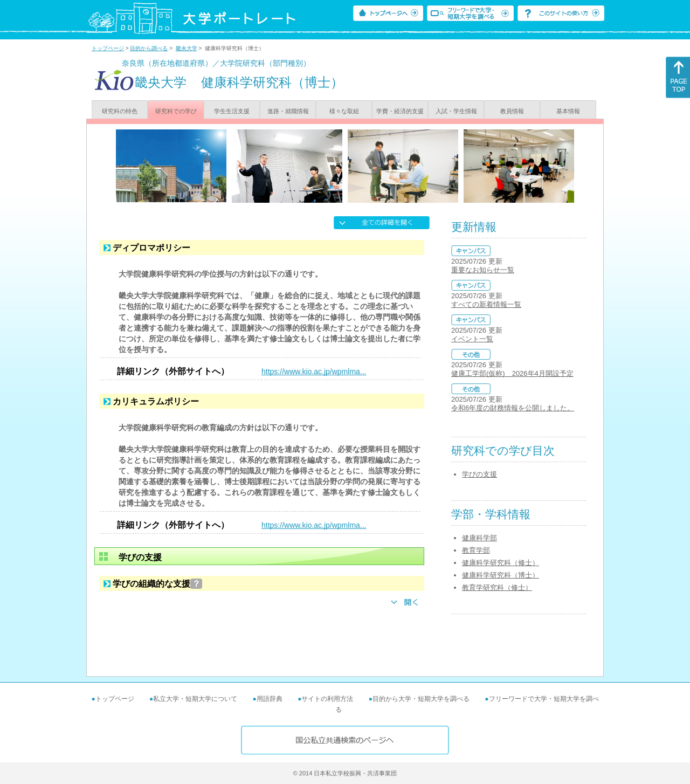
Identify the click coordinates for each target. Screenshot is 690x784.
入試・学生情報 (456, 111)
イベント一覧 (472, 339)
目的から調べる (149, 48)
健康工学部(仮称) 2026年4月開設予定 (512, 373)
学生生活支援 (232, 111)
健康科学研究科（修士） (501, 563)
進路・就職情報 (288, 111)
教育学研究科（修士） (497, 587)
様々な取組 (344, 111)
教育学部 (476, 550)
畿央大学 (187, 48)
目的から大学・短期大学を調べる (421, 699)
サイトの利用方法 (327, 699)
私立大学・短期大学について (195, 699)
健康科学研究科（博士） (501, 575)
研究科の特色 (120, 111)
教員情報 (512, 111)
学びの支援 (479, 474)
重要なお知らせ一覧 (483, 270)
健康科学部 (479, 538)
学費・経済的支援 (400, 111)
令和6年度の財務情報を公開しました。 (513, 408)
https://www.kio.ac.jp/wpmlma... (314, 372)
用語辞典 (270, 699)
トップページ (108, 48)
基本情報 (568, 111)
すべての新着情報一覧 (486, 304)
